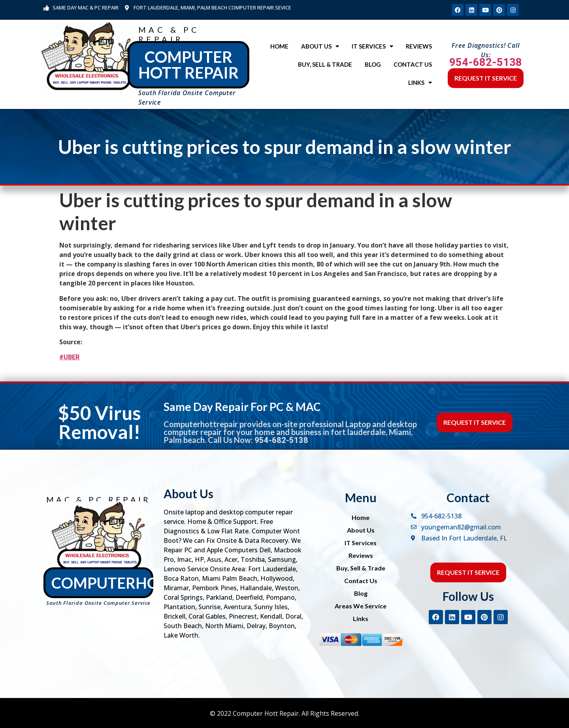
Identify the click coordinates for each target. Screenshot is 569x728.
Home (279, 46)
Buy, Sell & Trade (325, 64)
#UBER (69, 357)
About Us (320, 46)
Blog (373, 64)
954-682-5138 (486, 62)
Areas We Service (361, 606)
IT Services (372, 46)
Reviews (419, 46)
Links (420, 83)
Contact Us (413, 64)
